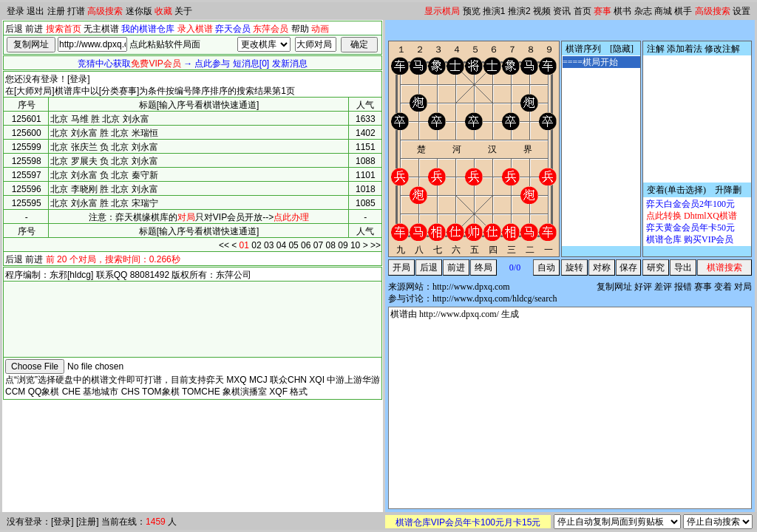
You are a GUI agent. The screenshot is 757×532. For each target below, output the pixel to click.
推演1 (494, 11)
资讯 (562, 11)
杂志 (643, 11)
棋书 (622, 11)
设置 (741, 11)
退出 (35, 11)
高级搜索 (105, 11)
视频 (542, 11)
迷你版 (139, 11)
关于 (183, 11)
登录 (16, 11)
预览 (472, 11)
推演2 (519, 11)
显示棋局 (442, 11)
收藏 (163, 11)
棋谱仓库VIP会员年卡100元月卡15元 (468, 522)
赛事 (602, 11)
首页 (583, 11)
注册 (56, 11)
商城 (663, 11)
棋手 (683, 11)
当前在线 (119, 522)
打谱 (76, 11)
